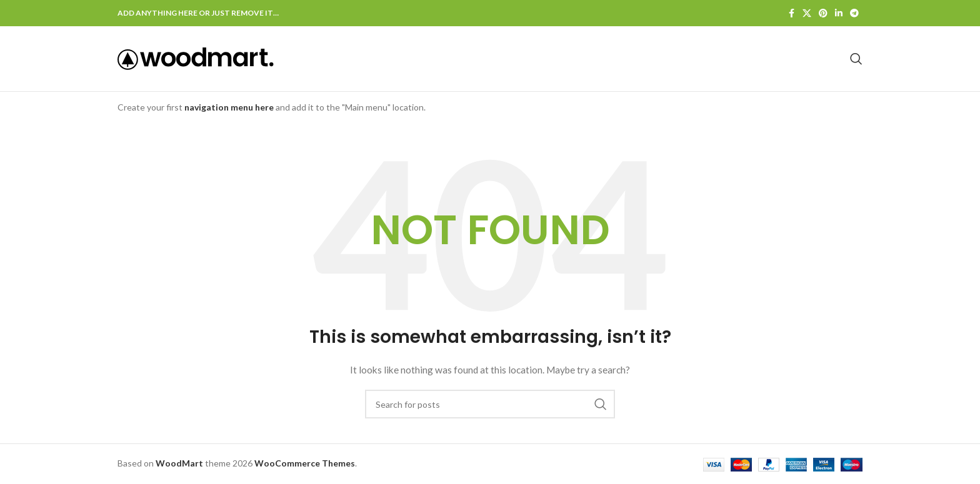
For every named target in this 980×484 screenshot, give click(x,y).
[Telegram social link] (854, 13)
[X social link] (807, 13)
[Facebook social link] (791, 13)
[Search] (856, 59)
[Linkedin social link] (839, 13)
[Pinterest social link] (823, 13)
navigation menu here (229, 107)
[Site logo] (196, 58)
